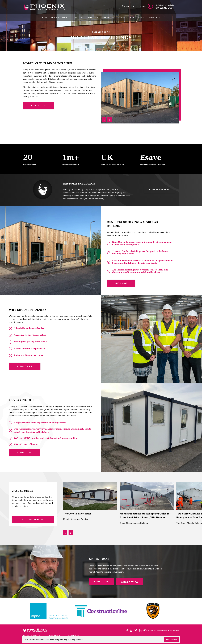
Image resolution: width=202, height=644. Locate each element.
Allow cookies (172, 640)
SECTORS (79, 17)
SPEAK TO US (25, 366)
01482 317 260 (129, 582)
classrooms (118, 272)
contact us (39, 105)
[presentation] (104, 119)
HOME (44, 17)
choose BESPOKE (159, 190)
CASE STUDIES (127, 17)
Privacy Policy (54, 635)
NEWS (141, 17)
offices (129, 272)
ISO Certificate (74, 635)
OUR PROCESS (109, 17)
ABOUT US (93, 17)
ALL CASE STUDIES (33, 519)
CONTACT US (154, 17)
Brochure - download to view (134, 6)
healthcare (157, 272)
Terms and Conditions (31, 635)
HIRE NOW (121, 283)
